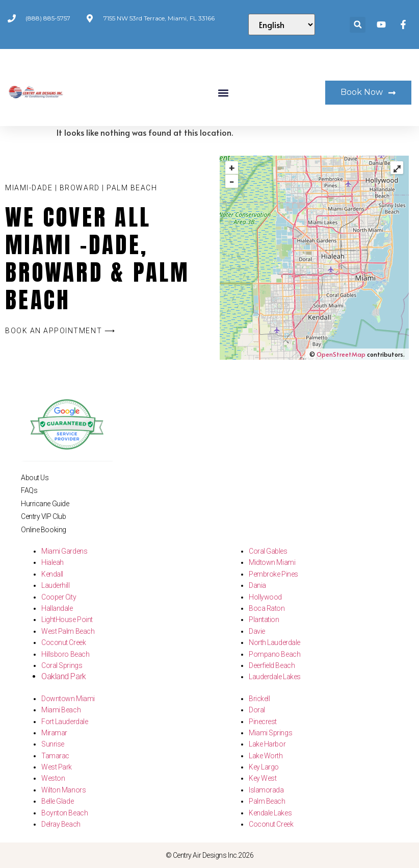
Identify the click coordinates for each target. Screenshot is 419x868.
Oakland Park (64, 676)
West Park (57, 767)
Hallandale (57, 608)
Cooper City (59, 597)
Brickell (259, 699)
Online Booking (44, 530)
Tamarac (55, 756)
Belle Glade (57, 801)
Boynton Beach (64, 813)
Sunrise (53, 744)
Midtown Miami (272, 562)
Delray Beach (61, 824)
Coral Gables (268, 551)
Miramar (54, 733)
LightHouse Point (67, 619)
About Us (35, 478)
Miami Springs (270, 733)
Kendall (52, 574)
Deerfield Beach (272, 665)
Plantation (264, 619)
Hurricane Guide (45, 504)
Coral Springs (62, 665)
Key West (263, 778)
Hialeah (53, 562)
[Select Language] (282, 24)
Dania (257, 585)
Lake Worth (266, 756)
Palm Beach (267, 801)
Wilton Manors (63, 790)
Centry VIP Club (43, 516)
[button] (358, 25)
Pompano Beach (274, 654)
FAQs (29, 490)
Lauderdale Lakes (275, 677)
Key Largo (264, 767)
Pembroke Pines (273, 574)
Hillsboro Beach (65, 654)
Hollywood (265, 597)
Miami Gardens (64, 551)
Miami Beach (61, 710)
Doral (257, 710)
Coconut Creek (63, 642)
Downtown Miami (68, 699)
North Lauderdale (274, 642)
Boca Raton (267, 608)
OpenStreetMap (341, 354)
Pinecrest (263, 722)
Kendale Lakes (270, 813)
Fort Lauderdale (64, 722)
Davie (257, 631)
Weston (53, 778)
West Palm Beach (68, 631)
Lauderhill (56, 585)
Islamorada (266, 790)
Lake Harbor (267, 744)
